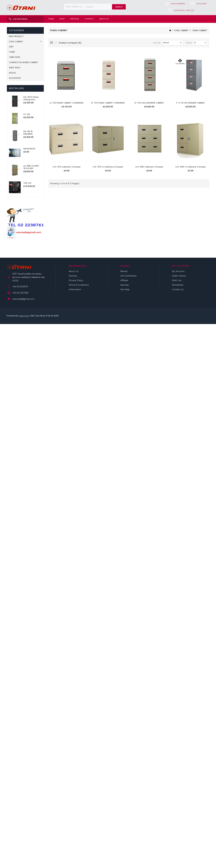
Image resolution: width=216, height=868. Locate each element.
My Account (178, 271)
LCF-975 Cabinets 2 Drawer (67, 167)
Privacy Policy (76, 280)
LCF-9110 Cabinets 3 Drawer (149, 167)
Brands (124, 271)
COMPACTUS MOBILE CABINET (24, 62)
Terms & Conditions (79, 285)
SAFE (11, 47)
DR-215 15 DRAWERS (28, 133)
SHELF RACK (15, 68)
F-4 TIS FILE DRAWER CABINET (191, 103)
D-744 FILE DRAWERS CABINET (149, 103)
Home (51, 19)
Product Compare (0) (70, 43)
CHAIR (12, 52)
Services (75, 19)
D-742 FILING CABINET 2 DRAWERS (67, 103)
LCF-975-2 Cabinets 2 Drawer (108, 167)
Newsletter (178, 285)
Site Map (125, 289)
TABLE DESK (15, 57)
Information (75, 289)
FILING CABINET (200, 30)
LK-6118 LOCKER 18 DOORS (31, 167)
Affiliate (124, 280)
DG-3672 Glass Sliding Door (31, 98)
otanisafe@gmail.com (23, 299)
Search (119, 7)
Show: (189, 43)
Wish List (177, 280)
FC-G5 (27, 114)
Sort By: (157, 43)
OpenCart (24, 316)
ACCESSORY (15, 78)
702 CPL (27, 183)
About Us (104, 19)
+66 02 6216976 (20, 287)
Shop (62, 19)
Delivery (73, 276)
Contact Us (178, 289)
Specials (125, 285)
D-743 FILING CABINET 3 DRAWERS (108, 103)
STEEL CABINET (16, 42)
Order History (179, 276)
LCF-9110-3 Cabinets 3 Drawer (191, 167)
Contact (89, 19)
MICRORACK (29, 149)
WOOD (12, 73)
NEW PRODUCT (16, 36)
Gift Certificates (128, 276)
